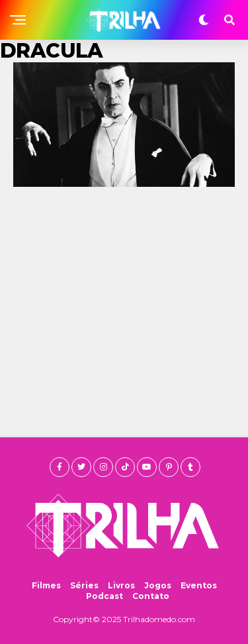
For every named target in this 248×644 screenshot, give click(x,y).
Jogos (158, 585)
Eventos (199, 585)
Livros (121, 585)
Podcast (104, 596)
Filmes (46, 585)
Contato (151, 596)
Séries (84, 585)
